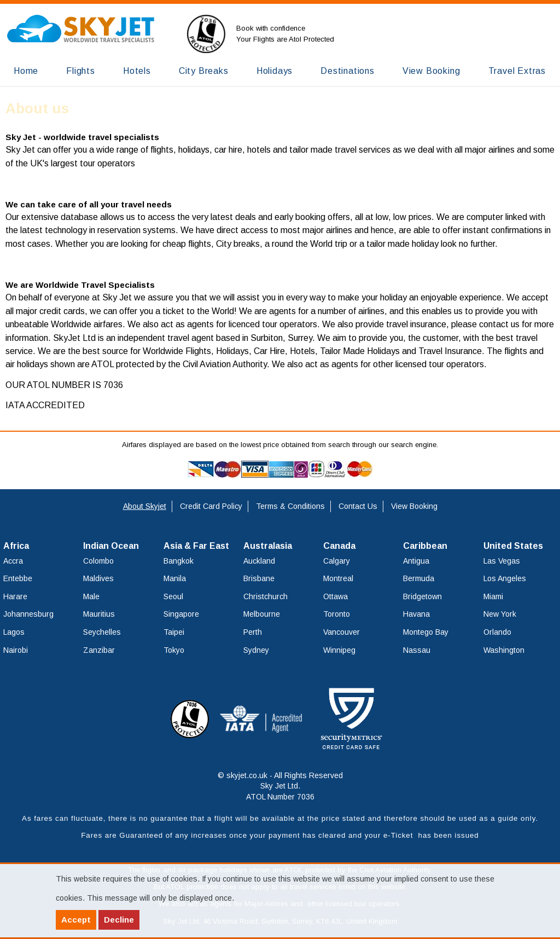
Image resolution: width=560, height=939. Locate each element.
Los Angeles (505, 578)
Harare (15, 596)
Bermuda (419, 578)
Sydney (256, 650)
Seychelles (102, 632)
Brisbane (259, 578)
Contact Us (358, 506)
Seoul (173, 596)
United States (513, 546)
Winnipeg (339, 650)
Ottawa (336, 596)
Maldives (98, 578)
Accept (76, 920)
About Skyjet (145, 506)
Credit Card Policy (211, 506)
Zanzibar (99, 650)
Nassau (417, 650)
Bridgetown (422, 596)
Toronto (337, 614)
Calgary (337, 561)
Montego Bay (426, 632)
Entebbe (18, 578)
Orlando (497, 632)
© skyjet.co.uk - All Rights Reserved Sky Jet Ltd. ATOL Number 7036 (280, 786)
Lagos (14, 632)
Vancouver (342, 632)
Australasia (268, 546)
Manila (175, 578)
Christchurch (266, 596)
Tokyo (174, 650)
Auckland (259, 561)
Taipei (174, 632)
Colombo (98, 561)
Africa (16, 546)
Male (91, 596)
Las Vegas (502, 561)
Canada (339, 546)
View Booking (414, 506)
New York (500, 614)
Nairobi (16, 650)
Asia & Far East (196, 546)
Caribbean (425, 546)
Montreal (338, 578)
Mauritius (99, 614)
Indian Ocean (111, 546)
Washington (504, 650)
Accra (13, 561)
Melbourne (262, 614)
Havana (416, 614)
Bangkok (179, 561)
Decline (119, 920)
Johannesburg (28, 614)
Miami (493, 596)
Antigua (416, 561)
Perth (253, 632)
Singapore (181, 614)
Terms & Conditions (290, 506)
